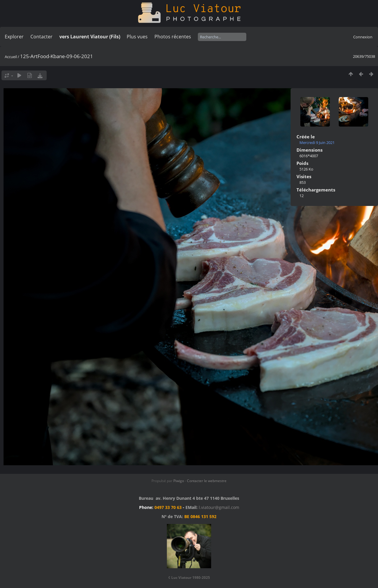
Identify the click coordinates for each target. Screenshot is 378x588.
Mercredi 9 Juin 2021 (317, 143)
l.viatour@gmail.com (219, 507)
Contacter (41, 37)
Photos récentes (173, 37)
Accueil (11, 57)
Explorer (14, 37)
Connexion (363, 37)
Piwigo (179, 481)
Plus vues (137, 37)
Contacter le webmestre (207, 481)
